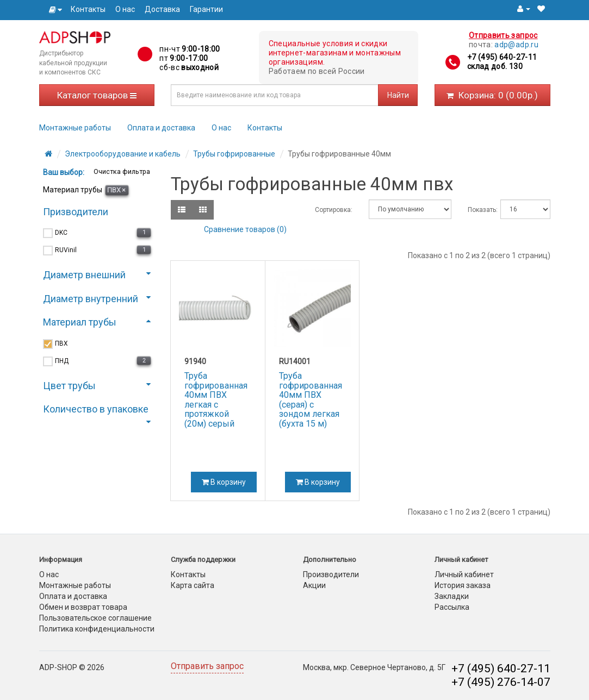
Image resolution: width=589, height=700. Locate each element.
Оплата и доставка (161, 128)
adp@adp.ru (516, 45)
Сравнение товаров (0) (245, 229)
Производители (331, 574)
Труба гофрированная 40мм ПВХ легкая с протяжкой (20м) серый (216, 400)
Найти (398, 95)
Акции (314, 585)
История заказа (463, 585)
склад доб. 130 (495, 66)
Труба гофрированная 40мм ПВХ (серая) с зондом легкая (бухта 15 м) (311, 400)
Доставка (162, 9)
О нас (125, 9)
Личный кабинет (464, 574)
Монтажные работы (75, 128)
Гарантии (206, 9)
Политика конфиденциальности (97, 629)
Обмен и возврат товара (83, 607)
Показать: (476, 210)
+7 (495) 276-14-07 (501, 682)
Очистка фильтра (121, 171)
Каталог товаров (97, 95)
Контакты (88, 9)
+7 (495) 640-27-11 (502, 57)
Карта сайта (193, 585)
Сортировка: (334, 210)
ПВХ (116, 190)
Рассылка (452, 607)
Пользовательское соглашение (95, 618)
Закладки (452, 596)
